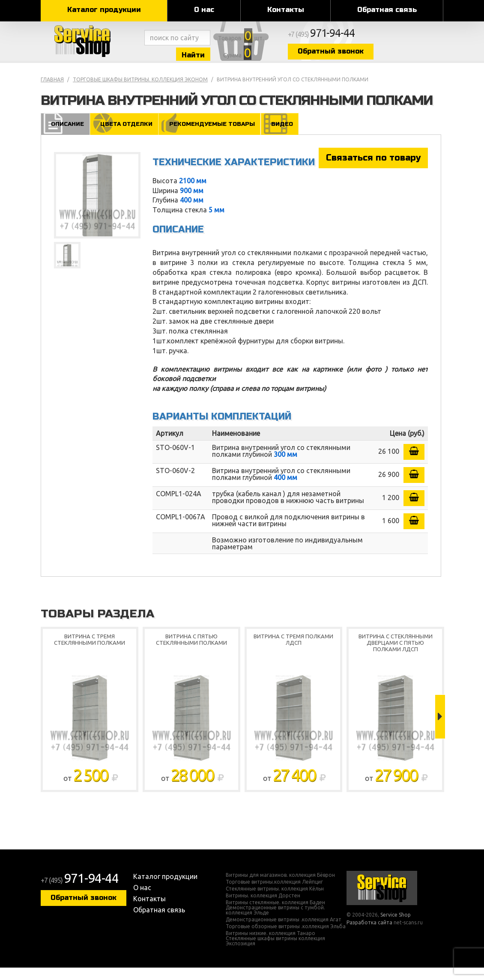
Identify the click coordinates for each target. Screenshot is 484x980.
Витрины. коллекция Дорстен (263, 908)
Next (440, 729)
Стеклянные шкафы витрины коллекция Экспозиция (275, 953)
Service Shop (91, 47)
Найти (221, 59)
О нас (204, 10)
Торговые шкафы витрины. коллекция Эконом (140, 91)
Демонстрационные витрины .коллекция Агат (284, 932)
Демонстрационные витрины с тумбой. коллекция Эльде (275, 923)
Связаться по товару (373, 170)
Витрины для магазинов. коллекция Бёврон (280, 888)
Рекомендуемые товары (211, 136)
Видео (282, 136)
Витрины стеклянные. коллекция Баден (275, 915)
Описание (65, 136)
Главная (52, 91)
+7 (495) (386, 39)
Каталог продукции (104, 10)
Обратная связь (387, 10)
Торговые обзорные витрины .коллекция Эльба (286, 939)
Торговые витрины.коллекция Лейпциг (274, 894)
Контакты (286, 10)
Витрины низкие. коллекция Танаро (270, 946)
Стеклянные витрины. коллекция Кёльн (275, 901)
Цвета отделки (124, 136)
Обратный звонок (390, 57)
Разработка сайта (369, 934)
